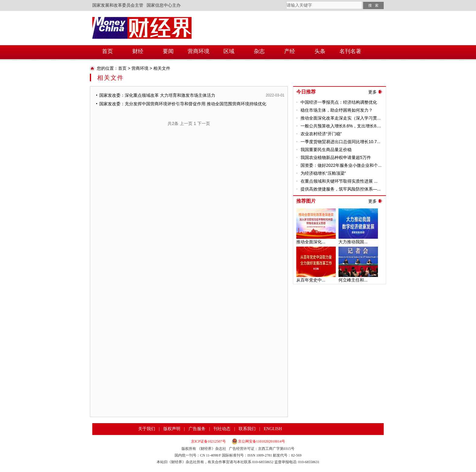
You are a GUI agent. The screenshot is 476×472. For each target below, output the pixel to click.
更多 (372, 92)
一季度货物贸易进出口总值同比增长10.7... (340, 142)
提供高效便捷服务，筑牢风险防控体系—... (341, 189)
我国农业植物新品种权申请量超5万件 (336, 157)
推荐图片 (306, 201)
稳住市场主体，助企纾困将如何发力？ (337, 110)
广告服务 (197, 429)
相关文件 (162, 68)
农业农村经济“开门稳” (321, 134)
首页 (122, 68)
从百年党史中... (311, 280)
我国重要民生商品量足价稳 (326, 150)
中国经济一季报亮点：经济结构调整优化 (339, 102)
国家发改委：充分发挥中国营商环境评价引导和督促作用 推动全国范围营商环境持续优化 (183, 104)
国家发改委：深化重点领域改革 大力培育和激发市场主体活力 (157, 95)
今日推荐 (306, 92)
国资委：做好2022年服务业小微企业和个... (341, 165)
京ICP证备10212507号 (208, 441)
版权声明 (172, 429)
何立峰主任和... (353, 280)
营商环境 (140, 68)
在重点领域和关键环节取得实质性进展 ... (339, 181)
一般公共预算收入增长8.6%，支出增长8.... (341, 126)
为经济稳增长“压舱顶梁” (323, 173)
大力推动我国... (353, 242)
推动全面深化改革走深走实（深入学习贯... (341, 118)
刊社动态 (222, 429)
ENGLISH (273, 429)
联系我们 (247, 429)
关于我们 (147, 429)
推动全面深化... (311, 242)
